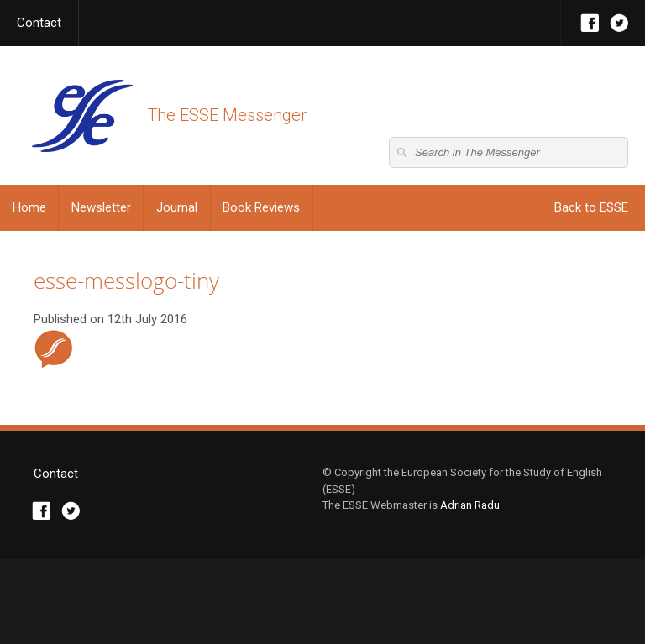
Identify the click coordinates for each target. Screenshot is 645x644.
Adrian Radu (470, 590)
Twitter (619, 23)
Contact (39, 23)
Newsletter (101, 207)
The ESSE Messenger (82, 115)
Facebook (590, 23)
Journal (177, 207)
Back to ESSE (591, 207)
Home (29, 207)
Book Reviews (261, 207)
